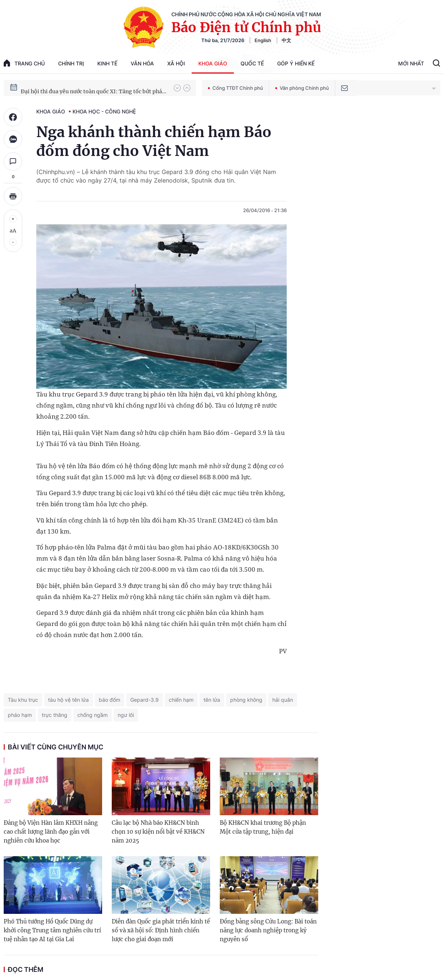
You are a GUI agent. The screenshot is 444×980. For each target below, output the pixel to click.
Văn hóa (142, 63)
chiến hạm (181, 700)
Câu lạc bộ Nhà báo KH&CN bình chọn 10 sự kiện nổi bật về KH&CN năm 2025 (158, 832)
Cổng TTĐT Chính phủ (236, 88)
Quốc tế (252, 63)
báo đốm (110, 700)
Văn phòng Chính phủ (302, 88)
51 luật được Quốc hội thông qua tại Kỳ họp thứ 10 (83, 88)
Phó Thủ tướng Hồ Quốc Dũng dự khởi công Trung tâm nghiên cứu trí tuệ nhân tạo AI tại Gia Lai (52, 930)
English (263, 40)
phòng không (246, 700)
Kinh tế (107, 63)
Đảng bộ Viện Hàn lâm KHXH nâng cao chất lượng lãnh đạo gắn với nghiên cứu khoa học (51, 832)
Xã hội (176, 63)
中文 (286, 40)
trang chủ (24, 63)
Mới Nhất (411, 63)
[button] (177, 88)
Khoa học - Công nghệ (104, 111)
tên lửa (212, 700)
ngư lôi (126, 715)
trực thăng (55, 715)
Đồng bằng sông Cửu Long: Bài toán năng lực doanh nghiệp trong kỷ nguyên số (268, 930)
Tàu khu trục (23, 700)
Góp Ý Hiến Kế (296, 63)
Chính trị (71, 63)
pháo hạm (20, 715)
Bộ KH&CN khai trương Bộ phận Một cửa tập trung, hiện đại (263, 827)
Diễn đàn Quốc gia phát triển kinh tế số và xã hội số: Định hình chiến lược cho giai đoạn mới (161, 930)
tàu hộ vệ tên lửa (68, 700)
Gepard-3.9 (144, 700)
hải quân (283, 700)
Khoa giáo (213, 63)
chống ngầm (92, 715)
